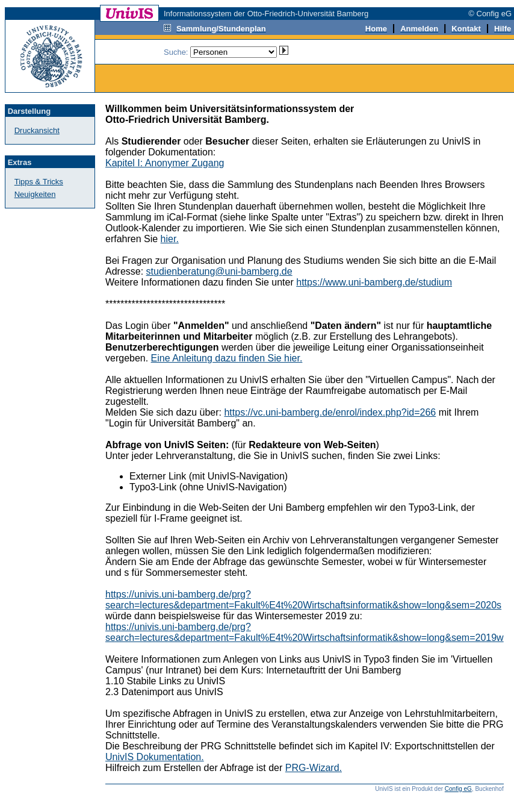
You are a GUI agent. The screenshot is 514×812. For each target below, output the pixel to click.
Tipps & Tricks (39, 182)
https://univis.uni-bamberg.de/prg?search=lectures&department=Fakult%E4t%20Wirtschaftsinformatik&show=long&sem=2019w (305, 632)
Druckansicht (37, 130)
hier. (170, 239)
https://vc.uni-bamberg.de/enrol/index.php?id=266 (330, 412)
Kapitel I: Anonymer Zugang (165, 163)
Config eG (458, 789)
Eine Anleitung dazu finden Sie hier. (227, 358)
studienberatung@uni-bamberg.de (219, 271)
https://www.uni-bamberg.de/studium (374, 282)
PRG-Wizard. (314, 768)
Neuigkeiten (35, 194)
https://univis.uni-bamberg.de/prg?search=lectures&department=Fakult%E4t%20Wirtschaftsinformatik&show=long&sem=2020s (303, 600)
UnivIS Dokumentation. (155, 757)
